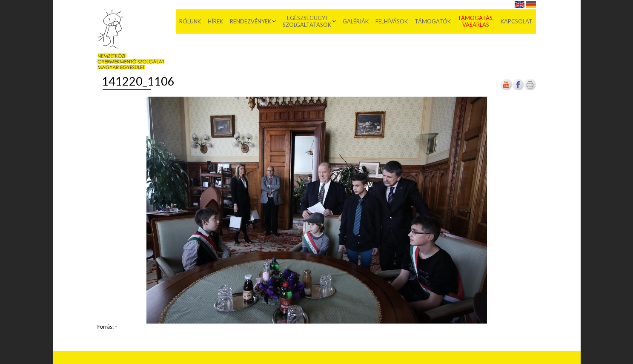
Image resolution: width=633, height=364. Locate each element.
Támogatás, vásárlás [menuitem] (476, 21)
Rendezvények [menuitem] (251, 21)
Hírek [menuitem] (215, 21)
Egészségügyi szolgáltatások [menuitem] (307, 21)
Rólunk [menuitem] (190, 21)
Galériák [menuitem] (356, 21)
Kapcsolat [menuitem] (517, 21)
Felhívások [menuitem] (392, 21)
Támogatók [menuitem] (433, 21)
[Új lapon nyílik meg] (518, 89)
